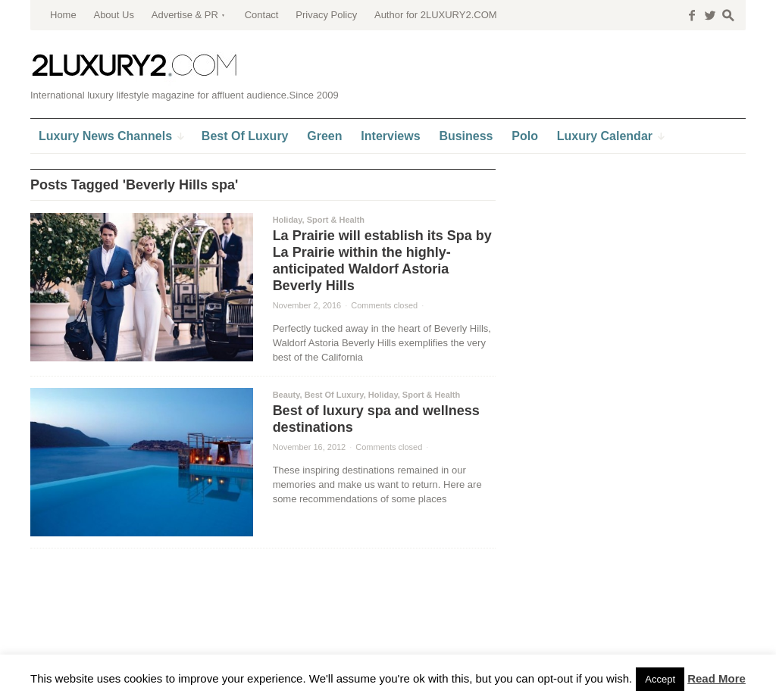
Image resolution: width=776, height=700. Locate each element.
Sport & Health (336, 220)
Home (63, 15)
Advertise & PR (185, 15)
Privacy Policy (326, 15)
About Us (113, 15)
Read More (717, 678)
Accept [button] (660, 679)
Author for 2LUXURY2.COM (436, 15)
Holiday (288, 220)
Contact (262, 15)
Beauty (286, 395)
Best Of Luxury (334, 395)
